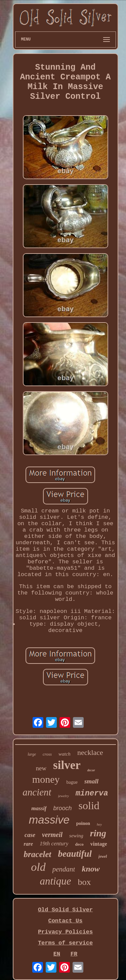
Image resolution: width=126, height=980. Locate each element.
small (91, 781)
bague (72, 782)
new (41, 768)
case (30, 835)
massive (49, 820)
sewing (76, 836)
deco (79, 844)
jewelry (64, 796)
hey (99, 824)
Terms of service (65, 943)
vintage (99, 844)
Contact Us (65, 921)
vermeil (52, 835)
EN (57, 954)
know (91, 869)
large (32, 754)
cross (47, 754)
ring (98, 833)
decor (91, 770)
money (46, 779)
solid (89, 806)
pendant (64, 869)
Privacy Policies (65, 932)
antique (56, 881)
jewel (103, 856)
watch (65, 754)
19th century (54, 844)
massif (39, 808)
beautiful (75, 854)
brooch (63, 808)
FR (74, 954)
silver (67, 765)
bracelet (38, 854)
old (38, 867)
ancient (37, 792)
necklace (90, 752)
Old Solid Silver (65, 910)
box (85, 882)
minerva (92, 793)
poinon (83, 823)
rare (28, 844)
